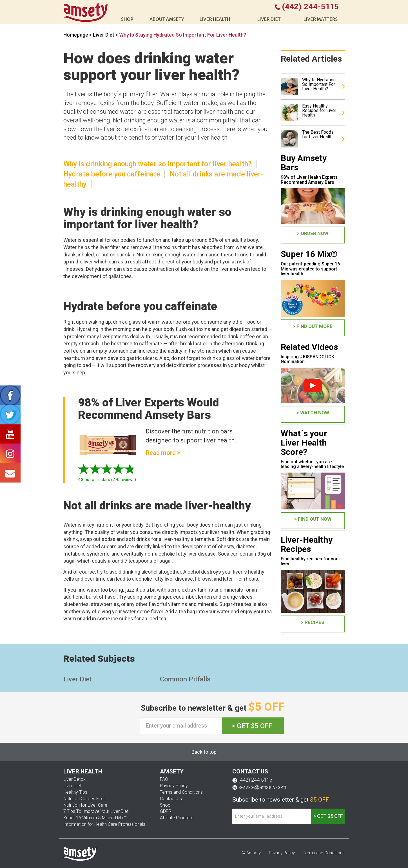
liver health (215, 19)
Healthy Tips (75, 792)
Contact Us (171, 799)
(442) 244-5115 (255, 780)
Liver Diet (104, 35)
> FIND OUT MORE (313, 326)
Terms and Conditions (181, 792)
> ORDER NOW (313, 233)
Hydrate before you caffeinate (112, 174)
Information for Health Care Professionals (104, 824)
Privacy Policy (174, 786)
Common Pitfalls (185, 679)
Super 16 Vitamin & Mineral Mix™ (95, 818)
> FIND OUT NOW (313, 519)
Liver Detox (74, 779)
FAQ (164, 779)
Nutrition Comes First (84, 799)
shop (127, 19)
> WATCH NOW (313, 413)
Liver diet (269, 19)
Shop (165, 805)
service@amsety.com (262, 787)
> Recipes (313, 622)
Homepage (76, 35)
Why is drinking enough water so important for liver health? (157, 164)
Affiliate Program (177, 818)
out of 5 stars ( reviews (106, 480)
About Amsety (167, 19)
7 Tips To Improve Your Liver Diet (96, 811)
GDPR (166, 811)
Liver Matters (321, 19)
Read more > (163, 453)
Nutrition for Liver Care (85, 805)
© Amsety (251, 853)
